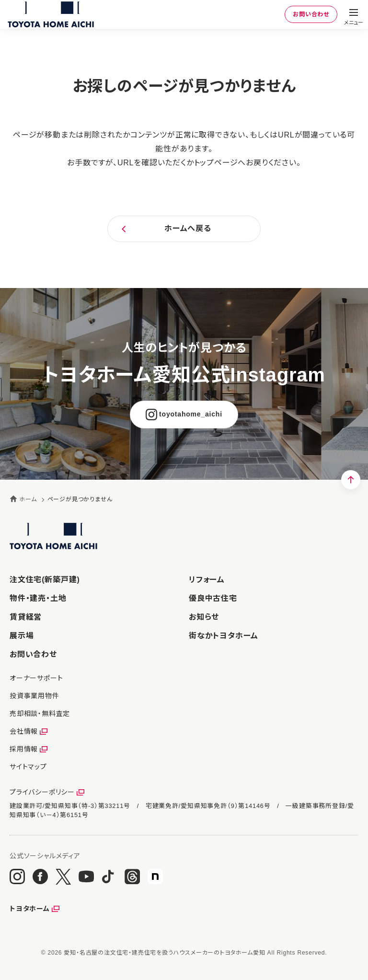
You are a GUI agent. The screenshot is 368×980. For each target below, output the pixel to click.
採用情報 (24, 749)
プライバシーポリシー (42, 792)
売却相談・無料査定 (40, 714)
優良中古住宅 (213, 598)
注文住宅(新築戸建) (45, 580)
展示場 (22, 636)
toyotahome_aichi (191, 414)
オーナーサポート (36, 678)
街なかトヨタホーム (224, 636)
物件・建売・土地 (38, 598)
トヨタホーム (30, 909)
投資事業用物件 (34, 696)
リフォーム (207, 580)
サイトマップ (28, 767)
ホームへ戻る (188, 228)
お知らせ (204, 617)
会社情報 (24, 731)
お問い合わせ (311, 14)
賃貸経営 (26, 617)
